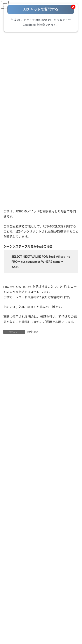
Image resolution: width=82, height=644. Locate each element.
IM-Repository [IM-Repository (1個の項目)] (14, 478)
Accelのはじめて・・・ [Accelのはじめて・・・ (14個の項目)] (20, 446)
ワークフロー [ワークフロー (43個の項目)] (30, 501)
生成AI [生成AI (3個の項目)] (9, 516)
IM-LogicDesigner (21, 642)
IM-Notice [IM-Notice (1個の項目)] (58, 470)
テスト (15, 612)
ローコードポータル (19, 583)
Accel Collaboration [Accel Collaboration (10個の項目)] (17, 439)
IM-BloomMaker (21, 637)
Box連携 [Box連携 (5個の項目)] (10, 454)
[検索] (66, 530)
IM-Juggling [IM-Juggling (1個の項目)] (12, 470)
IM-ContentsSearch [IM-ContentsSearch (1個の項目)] (58, 462)
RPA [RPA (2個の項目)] (73, 485)
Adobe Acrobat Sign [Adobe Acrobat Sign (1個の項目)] (51, 446)
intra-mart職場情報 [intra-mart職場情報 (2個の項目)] (17, 485)
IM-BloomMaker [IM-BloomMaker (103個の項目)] (15, 462)
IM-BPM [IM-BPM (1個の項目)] (36, 462)
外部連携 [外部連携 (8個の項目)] (49, 501)
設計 (14, 600)
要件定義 (16, 594)
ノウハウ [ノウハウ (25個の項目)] (11, 501)
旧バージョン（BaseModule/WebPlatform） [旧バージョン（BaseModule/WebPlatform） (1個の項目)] (32, 509)
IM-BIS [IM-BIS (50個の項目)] (64, 454)
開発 (14, 606)
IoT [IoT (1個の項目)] (36, 485)
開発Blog (32, 332)
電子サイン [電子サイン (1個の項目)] (56, 516)
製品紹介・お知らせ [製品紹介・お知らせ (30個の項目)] (31, 516)
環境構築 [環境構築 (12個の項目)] (70, 509)
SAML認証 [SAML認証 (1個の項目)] (12, 493)
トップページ (15, 577)
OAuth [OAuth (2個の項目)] (61, 485)
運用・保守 (18, 618)
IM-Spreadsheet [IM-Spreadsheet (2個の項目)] (52, 478)
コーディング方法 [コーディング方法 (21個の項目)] (55, 493)
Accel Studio (18, 631)
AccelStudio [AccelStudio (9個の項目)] (41, 439)
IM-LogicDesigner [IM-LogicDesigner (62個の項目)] (35, 470)
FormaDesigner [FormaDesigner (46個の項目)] (45, 454)
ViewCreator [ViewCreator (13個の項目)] (31, 493)
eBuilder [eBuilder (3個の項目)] (26, 454)
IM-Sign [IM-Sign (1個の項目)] (33, 478)
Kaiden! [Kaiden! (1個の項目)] (47, 485)
